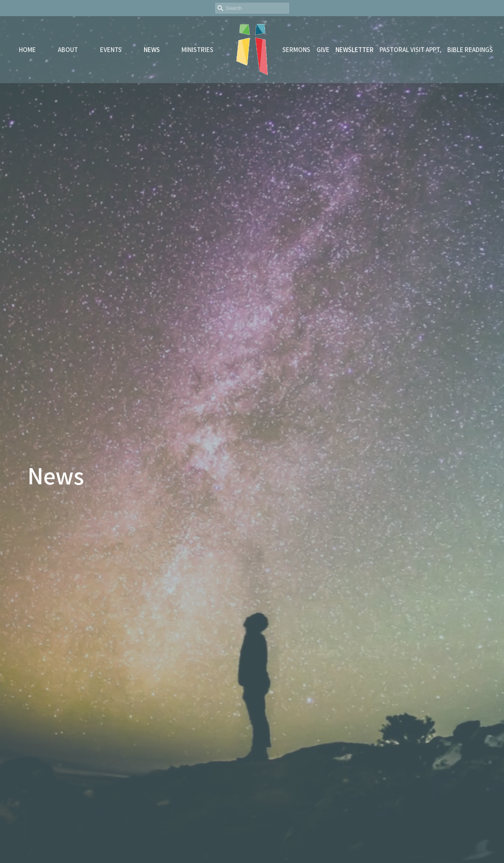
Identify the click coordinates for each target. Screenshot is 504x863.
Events (111, 49)
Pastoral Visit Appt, (410, 49)
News (152, 49)
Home (27, 49)
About (68, 49)
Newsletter (355, 49)
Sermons (296, 49)
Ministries (197, 49)
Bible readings (470, 49)
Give (323, 49)
